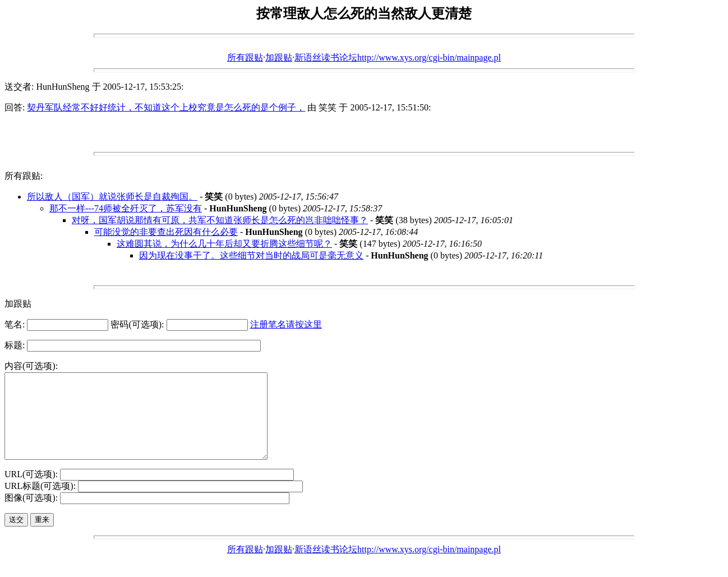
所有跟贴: (24, 176)
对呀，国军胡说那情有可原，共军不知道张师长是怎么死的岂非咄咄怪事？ (220, 220)
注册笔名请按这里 (286, 324)
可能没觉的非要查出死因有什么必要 (166, 232)
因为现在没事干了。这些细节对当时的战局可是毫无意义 (251, 255)
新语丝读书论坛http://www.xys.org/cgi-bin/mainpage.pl (398, 57)
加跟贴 (279, 57)
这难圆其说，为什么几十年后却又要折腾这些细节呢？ (224, 244)
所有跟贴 (245, 57)
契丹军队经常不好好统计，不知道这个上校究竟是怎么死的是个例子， (166, 107)
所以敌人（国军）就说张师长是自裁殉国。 (112, 197)
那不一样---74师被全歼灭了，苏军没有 (126, 208)
